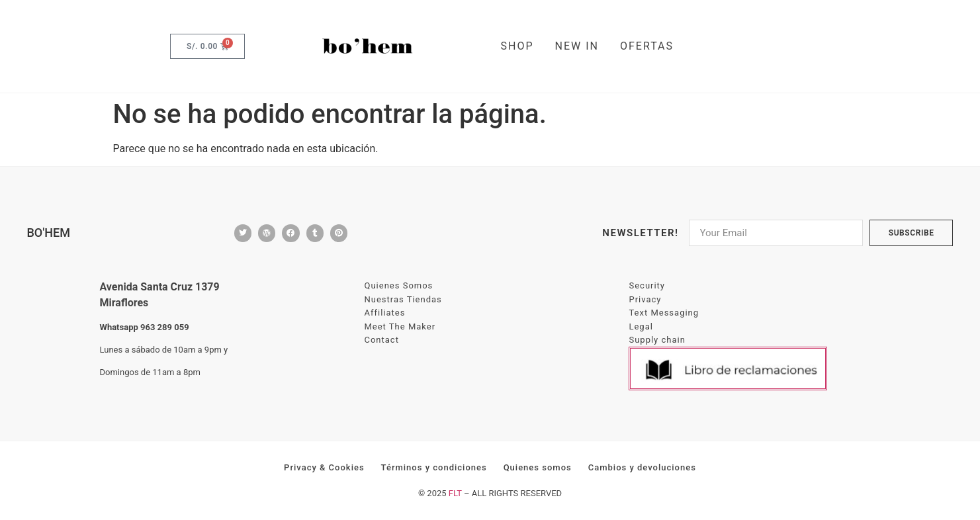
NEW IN (577, 46)
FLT (455, 493)
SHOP (517, 46)
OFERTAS (647, 46)
